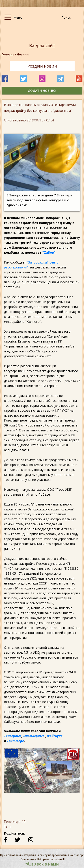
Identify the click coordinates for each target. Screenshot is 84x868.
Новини (23, 54)
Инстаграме (34, 736)
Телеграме (13, 736)
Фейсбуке (55, 736)
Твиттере (15, 741)
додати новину (42, 91)
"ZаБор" (49, 252)
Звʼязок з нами (42, 864)
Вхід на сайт (42, 45)
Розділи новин (42, 66)
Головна (8, 54)
